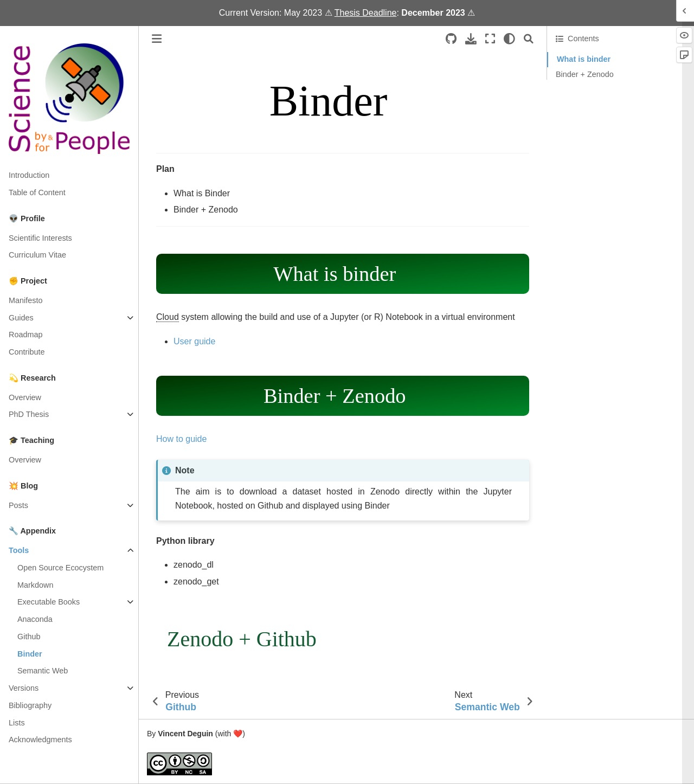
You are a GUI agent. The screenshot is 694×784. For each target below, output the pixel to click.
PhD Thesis (29, 414)
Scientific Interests (40, 238)
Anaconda (35, 619)
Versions (24, 688)
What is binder (584, 59)
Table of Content (37, 192)
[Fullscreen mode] (490, 39)
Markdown (35, 585)
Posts (18, 505)
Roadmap (25, 335)
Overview (25, 397)
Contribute (27, 352)
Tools (19, 550)
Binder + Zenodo (585, 74)
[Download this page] (471, 39)
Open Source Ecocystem (60, 568)
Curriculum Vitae (37, 255)
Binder (30, 654)
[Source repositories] (451, 39)
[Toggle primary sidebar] (157, 39)
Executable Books (49, 602)
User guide (194, 341)
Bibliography (30, 705)
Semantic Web (43, 671)
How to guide (181, 439)
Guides (21, 318)
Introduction (29, 175)
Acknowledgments (40, 740)
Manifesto (25, 300)
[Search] (529, 39)
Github (29, 637)
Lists (17, 723)
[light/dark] (509, 39)
